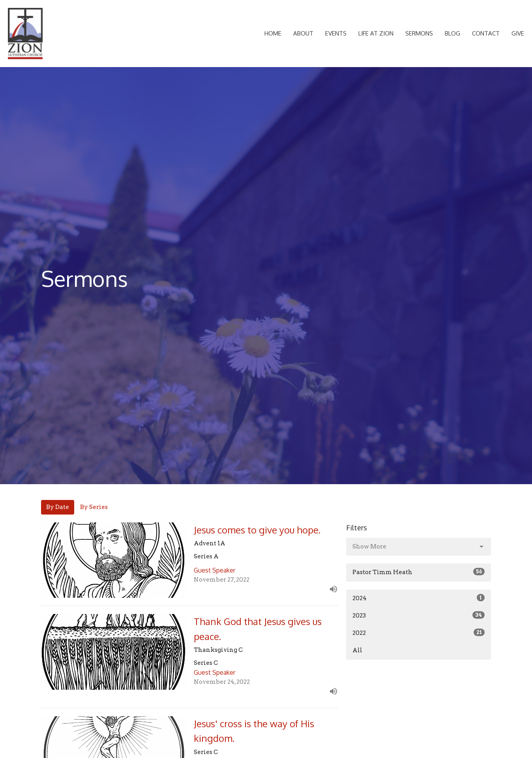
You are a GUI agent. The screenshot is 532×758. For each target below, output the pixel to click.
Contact (486, 33)
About (303, 33)
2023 (419, 615)
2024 (419, 598)
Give (518, 33)
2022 (419, 633)
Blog (452, 33)
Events (336, 33)
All (357, 650)
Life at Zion (376, 33)
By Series (94, 507)
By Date (58, 507)
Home (273, 33)
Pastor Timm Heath (419, 572)
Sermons (419, 33)
